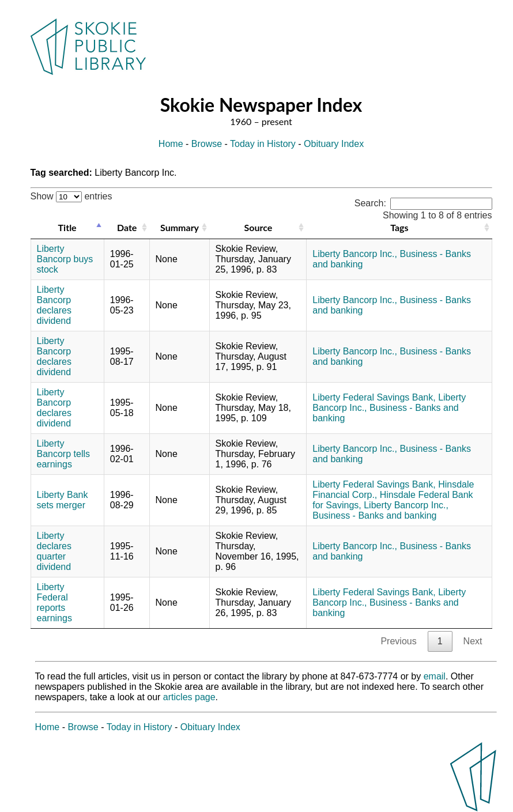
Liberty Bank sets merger (63, 500)
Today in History (263, 144)
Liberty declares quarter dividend (54, 551)
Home (171, 144)
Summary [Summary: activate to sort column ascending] (180, 227)
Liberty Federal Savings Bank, (374, 397)
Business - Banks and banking (374, 515)
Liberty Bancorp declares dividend (54, 305)
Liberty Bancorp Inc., (355, 254)
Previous (398, 641)
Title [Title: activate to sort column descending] (67, 227)
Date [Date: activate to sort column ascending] (127, 227)
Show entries (71, 196)
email (435, 676)
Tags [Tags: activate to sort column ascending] (399, 227)
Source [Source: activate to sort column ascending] (259, 227)
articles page (189, 697)
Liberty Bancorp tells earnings (64, 454)
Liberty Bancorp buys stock (65, 259)
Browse (207, 144)
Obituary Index (334, 144)
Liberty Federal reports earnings (54, 603)
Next (473, 641)
